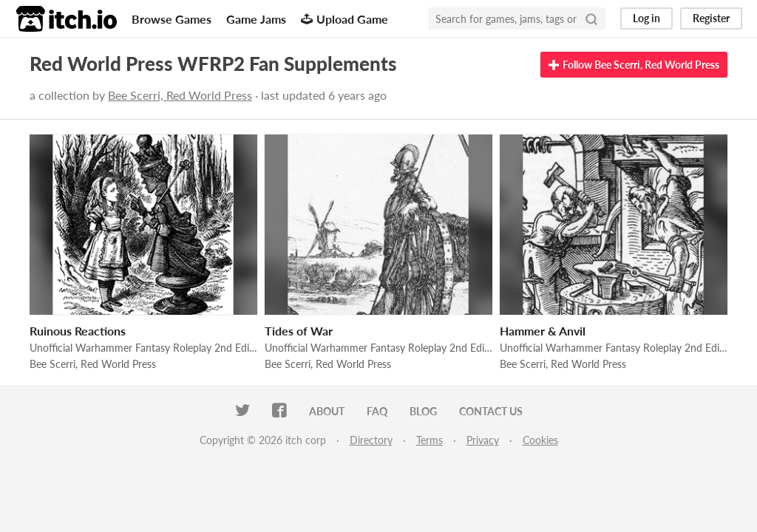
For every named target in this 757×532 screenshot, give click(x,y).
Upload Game (344, 19)
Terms (430, 440)
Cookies (540, 440)
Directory (371, 440)
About (327, 411)
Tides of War (299, 331)
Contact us (491, 411)
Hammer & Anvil (543, 331)
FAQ (377, 411)
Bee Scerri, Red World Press (180, 95)
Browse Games (172, 19)
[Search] (591, 18)
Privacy (483, 440)
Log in (646, 18)
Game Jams (256, 19)
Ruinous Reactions (78, 331)
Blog (423, 411)
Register (711, 18)
